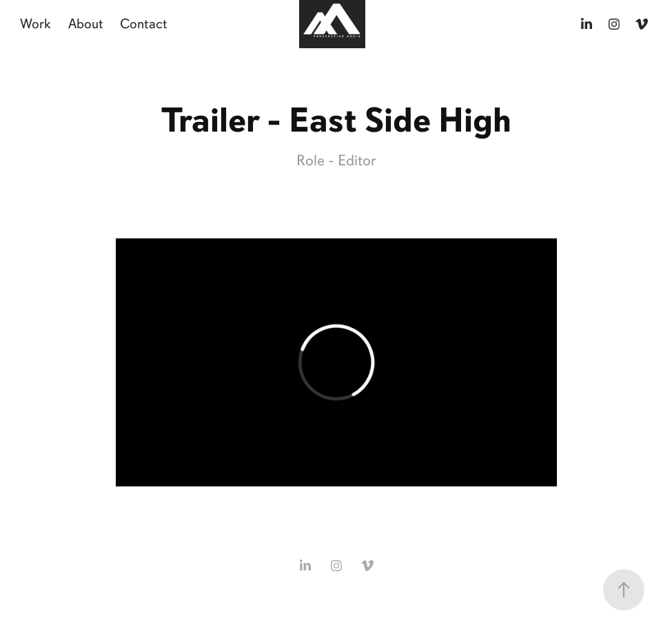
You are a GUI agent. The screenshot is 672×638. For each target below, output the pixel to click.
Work (35, 24)
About (86, 24)
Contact (144, 24)
